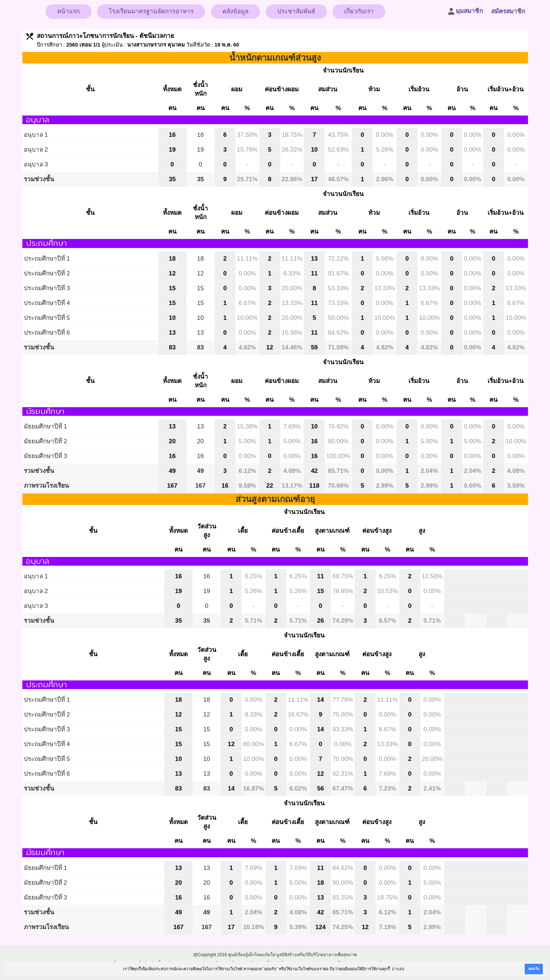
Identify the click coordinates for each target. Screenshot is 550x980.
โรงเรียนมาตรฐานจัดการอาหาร (151, 11)
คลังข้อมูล (235, 11)
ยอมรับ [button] (534, 969)
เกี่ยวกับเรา (359, 11)
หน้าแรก (68, 11)
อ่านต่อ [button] (398, 969)
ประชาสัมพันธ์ (296, 11)
